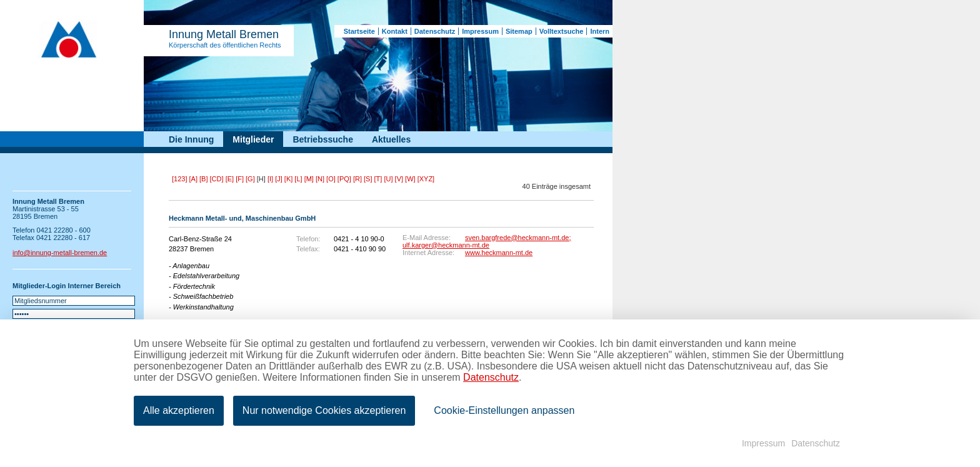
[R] (357, 179)
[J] (279, 179)
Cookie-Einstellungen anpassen (504, 410)
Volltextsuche (562, 31)
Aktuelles (391, 139)
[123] (179, 179)
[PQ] (344, 179)
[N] (320, 179)
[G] (250, 179)
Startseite (359, 31)
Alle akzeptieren (179, 410)
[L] (298, 179)
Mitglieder (253, 139)
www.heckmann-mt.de (499, 253)
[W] (410, 179)
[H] (261, 179)
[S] (368, 179)
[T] (378, 179)
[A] (193, 179)
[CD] (217, 179)
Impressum (480, 31)
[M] (309, 179)
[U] (388, 179)
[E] (230, 179)
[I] (270, 179)
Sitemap (519, 31)
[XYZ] (426, 179)
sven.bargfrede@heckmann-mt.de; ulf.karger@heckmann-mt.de (487, 241)
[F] (240, 179)
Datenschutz (435, 31)
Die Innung (191, 139)
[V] (399, 179)
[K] (288, 179)
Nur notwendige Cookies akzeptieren (324, 410)
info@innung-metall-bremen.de (60, 253)
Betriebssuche (322, 139)
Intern (600, 31)
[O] (331, 179)
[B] (203, 179)
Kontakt (395, 31)
